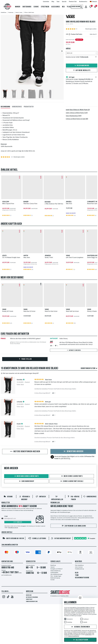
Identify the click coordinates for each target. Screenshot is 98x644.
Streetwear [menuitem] (45, 7)
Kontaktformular (7, 575)
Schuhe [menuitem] (36, 7)
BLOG (77, 573)
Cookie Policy (29, 600)
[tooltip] (96, 34)
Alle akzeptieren (80, 640)
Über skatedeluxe (79, 565)
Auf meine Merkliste (82, 70)
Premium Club (66, 457)
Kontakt (52, 580)
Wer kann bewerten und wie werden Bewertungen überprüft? (20, 373)
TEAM (77, 575)
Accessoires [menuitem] (56, 7)
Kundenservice (90, 497)
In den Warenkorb (82, 66)
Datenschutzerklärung (32, 597)
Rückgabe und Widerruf (56, 569)
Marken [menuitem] (18, 7)
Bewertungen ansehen (91, 29)
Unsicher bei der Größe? (81, 57)
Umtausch (41, 497)
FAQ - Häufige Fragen (56, 576)
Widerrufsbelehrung (55, 571)
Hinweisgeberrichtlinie (32, 602)
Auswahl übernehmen (80, 627)
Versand (8, 497)
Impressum (30, 592)
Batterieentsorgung (55, 578)
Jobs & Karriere (79, 567)
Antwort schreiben (74, 350)
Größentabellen (54, 573)
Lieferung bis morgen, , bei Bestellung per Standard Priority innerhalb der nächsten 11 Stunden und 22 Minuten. (82, 80)
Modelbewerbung (79, 569)
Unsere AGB (29, 595)
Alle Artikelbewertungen (56, 574)
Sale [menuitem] (69, 7)
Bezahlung (53, 565)
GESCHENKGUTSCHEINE (82, 578)
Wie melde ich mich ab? (13, 528)
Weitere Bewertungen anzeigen (25, 452)
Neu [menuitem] (63, 7)
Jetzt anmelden (18, 522)
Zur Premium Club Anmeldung (74, 526)
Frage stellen (25, 359)
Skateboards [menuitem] (27, 7)
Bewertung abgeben (73, 452)
